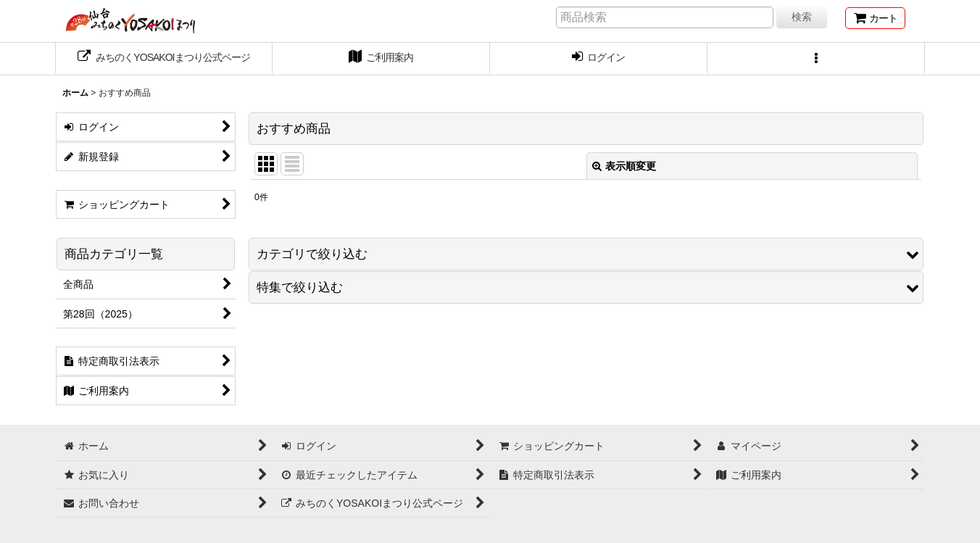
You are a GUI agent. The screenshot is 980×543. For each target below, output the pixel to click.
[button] (816, 59)
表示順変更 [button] (624, 166)
